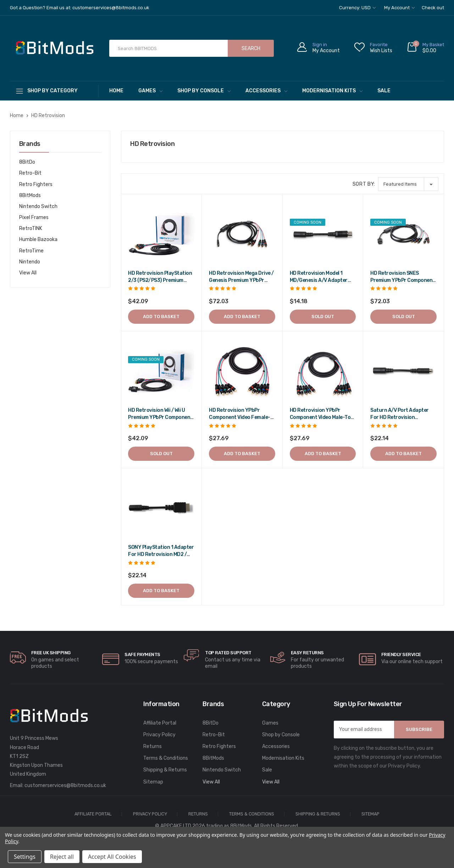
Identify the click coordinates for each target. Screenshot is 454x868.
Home (116, 91)
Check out (433, 8)
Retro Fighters (36, 184)
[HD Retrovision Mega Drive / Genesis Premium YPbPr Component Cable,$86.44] (242, 234)
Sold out (323, 316)
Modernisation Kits (332, 91)
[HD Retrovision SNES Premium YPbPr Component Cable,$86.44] (403, 234)
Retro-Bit (30, 173)
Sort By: (364, 184)
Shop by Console (204, 91)
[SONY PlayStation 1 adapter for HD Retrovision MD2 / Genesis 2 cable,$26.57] (161, 509)
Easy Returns (307, 653)
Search (251, 48)
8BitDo (27, 162)
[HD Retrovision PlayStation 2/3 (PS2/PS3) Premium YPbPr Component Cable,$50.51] (161, 234)
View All (28, 273)
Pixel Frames (34, 217)
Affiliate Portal (160, 723)
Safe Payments (142, 654)
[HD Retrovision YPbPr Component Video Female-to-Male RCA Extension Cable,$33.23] (242, 372)
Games (150, 91)
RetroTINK (31, 228)
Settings (25, 857)
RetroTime (31, 251)
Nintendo (30, 262)
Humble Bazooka (38, 239)
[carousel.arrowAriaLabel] (18, 657)
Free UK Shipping (51, 653)
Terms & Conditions (166, 758)
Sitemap (153, 782)
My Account (399, 8)
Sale (384, 91)
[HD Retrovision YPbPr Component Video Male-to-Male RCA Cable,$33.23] (323, 372)
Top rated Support (228, 653)
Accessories (266, 91)
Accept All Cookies (112, 857)
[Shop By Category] (54, 91)
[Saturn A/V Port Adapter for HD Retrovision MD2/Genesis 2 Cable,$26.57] (403, 372)
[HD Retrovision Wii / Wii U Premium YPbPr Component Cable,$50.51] (161, 372)
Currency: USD (357, 8)
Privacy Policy (159, 735)
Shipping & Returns (165, 770)
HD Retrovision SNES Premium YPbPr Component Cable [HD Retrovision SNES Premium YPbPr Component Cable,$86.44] (403, 277)
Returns (153, 746)
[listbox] (408, 184)
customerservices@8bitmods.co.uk (65, 785)
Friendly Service (401, 654)
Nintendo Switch (38, 206)
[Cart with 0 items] (425, 48)
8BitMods (30, 195)
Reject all (62, 857)
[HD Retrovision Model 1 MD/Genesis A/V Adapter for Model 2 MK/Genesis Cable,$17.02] (323, 234)
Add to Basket (161, 316)
